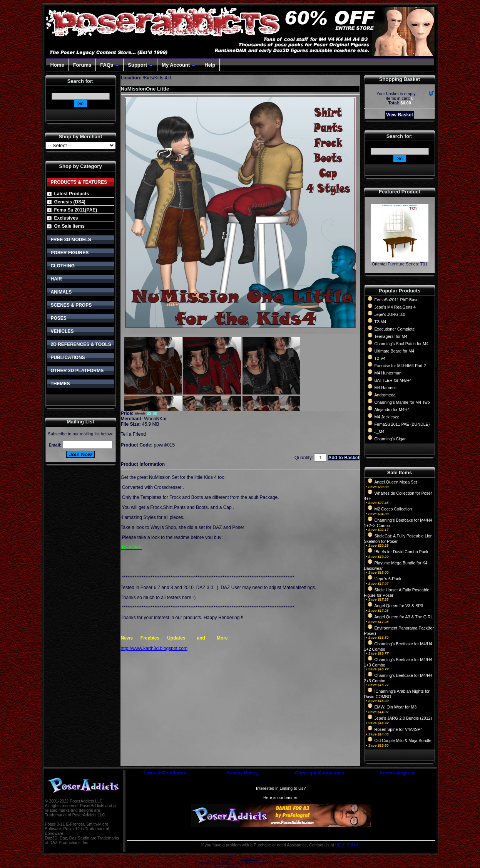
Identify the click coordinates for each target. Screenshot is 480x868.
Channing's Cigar (390, 439)
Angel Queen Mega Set (396, 482)
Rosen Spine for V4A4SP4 (399, 729)
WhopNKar (155, 419)
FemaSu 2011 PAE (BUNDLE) (402, 424)
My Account (179, 65)
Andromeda (385, 395)
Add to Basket (344, 458)
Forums (82, 65)
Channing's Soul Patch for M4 (402, 344)
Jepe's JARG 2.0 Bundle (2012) (403, 718)
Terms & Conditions (165, 773)
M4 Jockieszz (387, 417)
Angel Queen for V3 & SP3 (399, 606)
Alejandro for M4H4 (392, 410)
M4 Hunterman (388, 373)
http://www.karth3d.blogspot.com (154, 648)
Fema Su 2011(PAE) (76, 210)
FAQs (110, 65)
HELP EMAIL (347, 845)
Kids (148, 78)
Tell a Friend (133, 434)
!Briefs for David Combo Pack (401, 552)
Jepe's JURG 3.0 (390, 314)
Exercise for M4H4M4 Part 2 (400, 366)
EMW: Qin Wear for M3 (396, 707)
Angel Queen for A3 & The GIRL (404, 617)
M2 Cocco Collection (393, 509)
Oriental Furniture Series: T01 (400, 264)
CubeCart (249, 859)
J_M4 (380, 431)
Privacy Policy (242, 773)
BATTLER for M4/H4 (393, 380)
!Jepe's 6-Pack (388, 579)
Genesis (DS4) (70, 202)
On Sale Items (69, 226)
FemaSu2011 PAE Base (397, 300)
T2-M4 (380, 322)
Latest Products (72, 194)
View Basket (400, 115)
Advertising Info (397, 773)
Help (210, 65)
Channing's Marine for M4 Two (402, 402)
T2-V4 (380, 358)
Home (57, 65)
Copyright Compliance (319, 773)
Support (140, 65)
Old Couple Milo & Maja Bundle (403, 740)
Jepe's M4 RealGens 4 (395, 307)
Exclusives (66, 218)
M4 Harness (386, 388)
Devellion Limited (227, 863)
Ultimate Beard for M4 (395, 351)
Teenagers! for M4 (391, 336)
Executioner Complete (395, 329)
